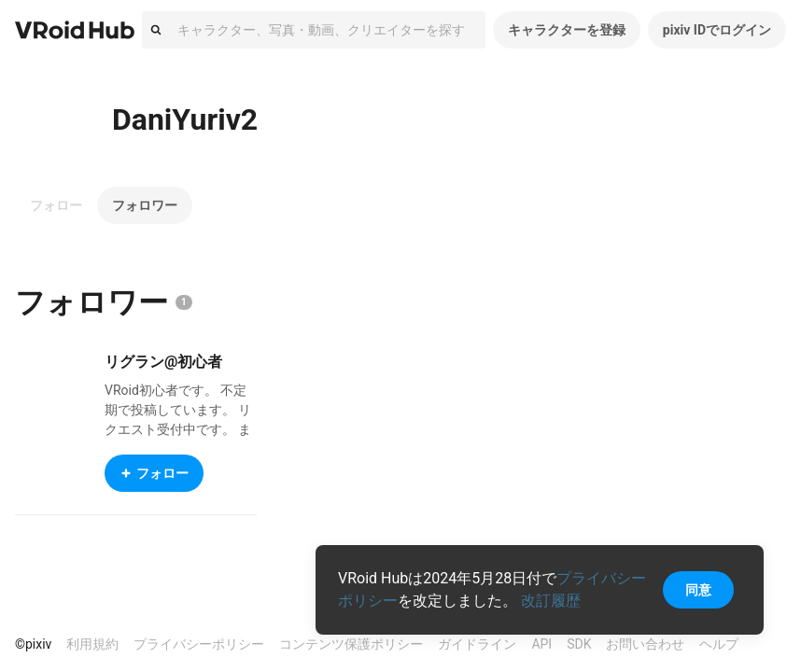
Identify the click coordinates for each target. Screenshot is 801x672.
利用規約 (92, 644)
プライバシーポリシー (199, 644)
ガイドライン (477, 644)
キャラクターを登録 (567, 30)
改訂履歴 (551, 601)
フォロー (56, 205)
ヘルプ (719, 644)
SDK (579, 644)
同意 (698, 590)
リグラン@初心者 (163, 362)
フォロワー (145, 205)
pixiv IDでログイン (717, 30)
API (541, 644)
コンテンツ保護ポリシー (351, 644)
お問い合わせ (645, 644)
